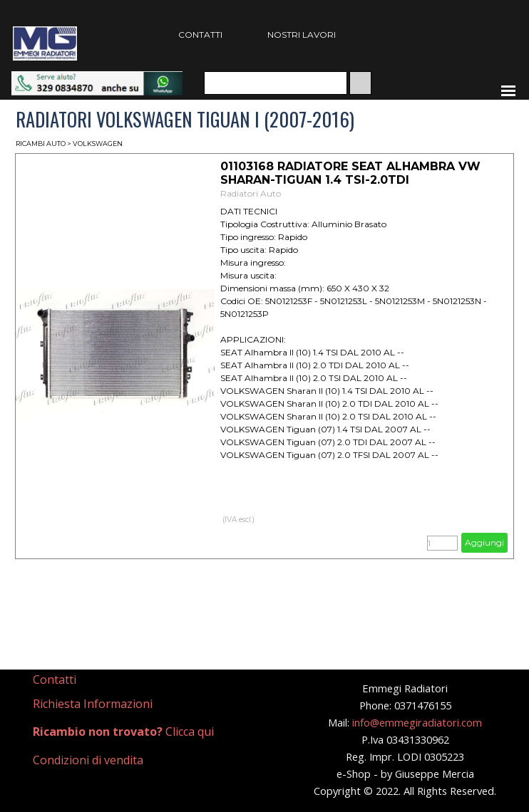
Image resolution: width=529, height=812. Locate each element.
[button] (97, 78)
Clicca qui (123, 732)
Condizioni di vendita (88, 760)
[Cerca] (276, 83)
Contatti (55, 680)
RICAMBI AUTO (41, 144)
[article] (264, 356)
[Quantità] (442, 543)
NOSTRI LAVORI (302, 35)
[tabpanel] (95, 680)
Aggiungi (484, 542)
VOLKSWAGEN (98, 144)
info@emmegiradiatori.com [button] (417, 722)
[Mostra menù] (508, 90)
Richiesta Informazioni (93, 704)
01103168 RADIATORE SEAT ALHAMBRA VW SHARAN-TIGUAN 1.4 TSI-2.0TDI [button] (350, 173)
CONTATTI (200, 35)
